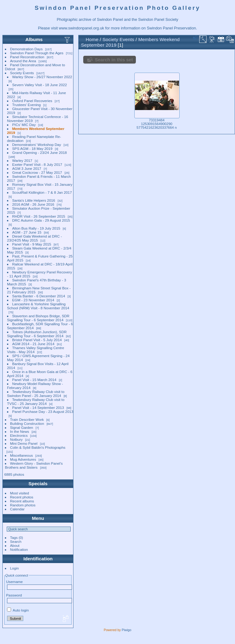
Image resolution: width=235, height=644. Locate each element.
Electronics (19, 435)
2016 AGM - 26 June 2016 (33, 204)
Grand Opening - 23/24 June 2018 (40, 152)
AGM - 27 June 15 (27, 232)
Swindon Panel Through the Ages (37, 53)
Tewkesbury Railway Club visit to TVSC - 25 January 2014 (36, 402)
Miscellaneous (22, 455)
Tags (14, 537)
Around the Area (23, 61)
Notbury (16, 439)
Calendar (17, 509)
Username (14, 582)
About (15, 545)
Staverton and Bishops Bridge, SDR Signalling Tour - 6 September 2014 (38, 318)
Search (16, 541)
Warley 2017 (22, 160)
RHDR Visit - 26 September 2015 (39, 216)
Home (92, 39)
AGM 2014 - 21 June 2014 (33, 344)
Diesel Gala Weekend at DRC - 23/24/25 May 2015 (34, 238)
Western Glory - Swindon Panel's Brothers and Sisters (34, 465)
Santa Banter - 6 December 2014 (39, 296)
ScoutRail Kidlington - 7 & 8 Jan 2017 (42, 192)
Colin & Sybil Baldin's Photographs (38, 447)
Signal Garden (22, 427)
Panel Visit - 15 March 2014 (34, 380)
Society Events (22, 73)
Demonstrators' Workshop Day (37, 145)
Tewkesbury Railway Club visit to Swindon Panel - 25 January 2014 (36, 394)
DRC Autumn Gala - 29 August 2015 (41, 220)
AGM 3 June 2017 (27, 168)
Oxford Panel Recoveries (32, 101)
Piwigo (127, 630)
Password (14, 595)
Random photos (23, 505)
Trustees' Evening (26, 105)
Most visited (20, 493)
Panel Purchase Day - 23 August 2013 (43, 412)
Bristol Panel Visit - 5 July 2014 (37, 340)
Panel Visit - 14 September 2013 (38, 408)
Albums (34, 39)
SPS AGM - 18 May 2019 (32, 149)
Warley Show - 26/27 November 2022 (42, 77)
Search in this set (114, 60)
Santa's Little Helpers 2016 (34, 200)
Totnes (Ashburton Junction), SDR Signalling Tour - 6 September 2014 (37, 334)
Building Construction (27, 423)
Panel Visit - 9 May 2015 (32, 244)
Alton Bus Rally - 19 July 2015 (36, 228)
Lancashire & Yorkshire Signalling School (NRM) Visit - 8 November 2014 (38, 306)
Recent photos (22, 497)
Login (15, 568)
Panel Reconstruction (27, 57)
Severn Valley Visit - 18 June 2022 (40, 85)
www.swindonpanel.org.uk (81, 28)
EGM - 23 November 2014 (33, 300)
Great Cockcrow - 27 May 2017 (37, 172)
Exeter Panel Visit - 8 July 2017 (37, 164)
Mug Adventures (23, 459)
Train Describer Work (27, 419)
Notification (19, 549)
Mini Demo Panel (24, 443)
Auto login (18, 610)
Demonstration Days (26, 49)
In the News (20, 431)
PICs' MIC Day (24, 125)
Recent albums (22, 501)
